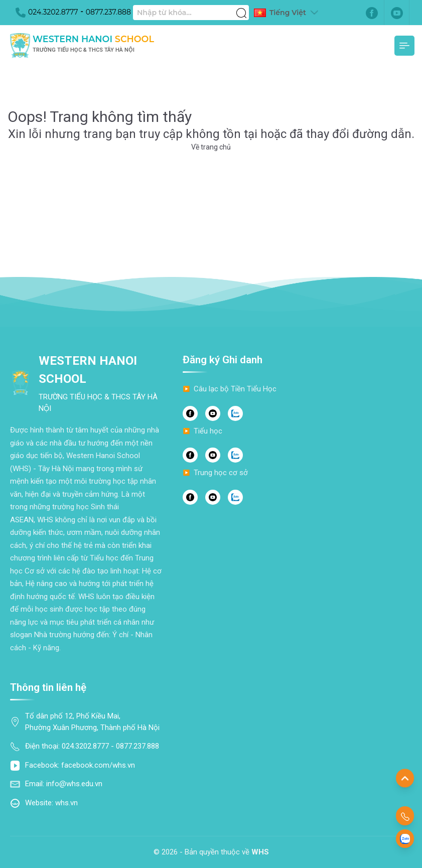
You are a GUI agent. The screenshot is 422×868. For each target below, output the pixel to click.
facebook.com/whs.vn (98, 765)
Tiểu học (208, 431)
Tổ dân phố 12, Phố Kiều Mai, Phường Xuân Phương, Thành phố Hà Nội (92, 722)
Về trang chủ (211, 147)
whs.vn (66, 803)
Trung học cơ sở (221, 473)
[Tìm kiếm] (241, 8)
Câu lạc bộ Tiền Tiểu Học (235, 389)
